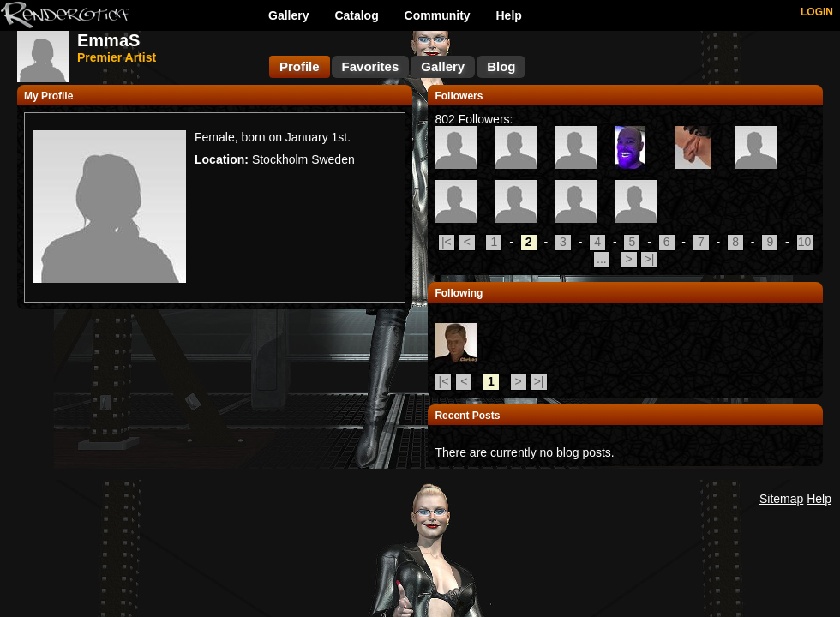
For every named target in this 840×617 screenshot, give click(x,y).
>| (650, 259)
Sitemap (781, 499)
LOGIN (817, 12)
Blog (501, 66)
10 (805, 242)
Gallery (288, 15)
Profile (300, 66)
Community (438, 15)
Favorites (371, 66)
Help (509, 15)
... (602, 259)
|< (447, 242)
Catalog (356, 15)
